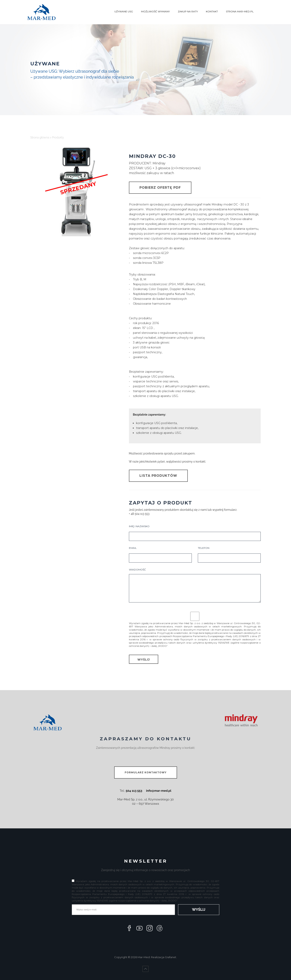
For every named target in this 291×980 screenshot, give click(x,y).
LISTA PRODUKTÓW (158, 476)
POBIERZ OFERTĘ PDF (160, 188)
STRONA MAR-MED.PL (240, 11)
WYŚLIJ (144, 660)
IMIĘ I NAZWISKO (195, 533)
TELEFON (229, 554)
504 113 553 (134, 791)
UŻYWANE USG (124, 11)
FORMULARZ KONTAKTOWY (146, 772)
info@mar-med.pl (159, 791)
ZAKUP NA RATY (188, 11)
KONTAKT (212, 11)
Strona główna (40, 137)
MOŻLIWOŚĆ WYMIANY (155, 11)
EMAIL (160, 554)
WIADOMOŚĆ (195, 585)
